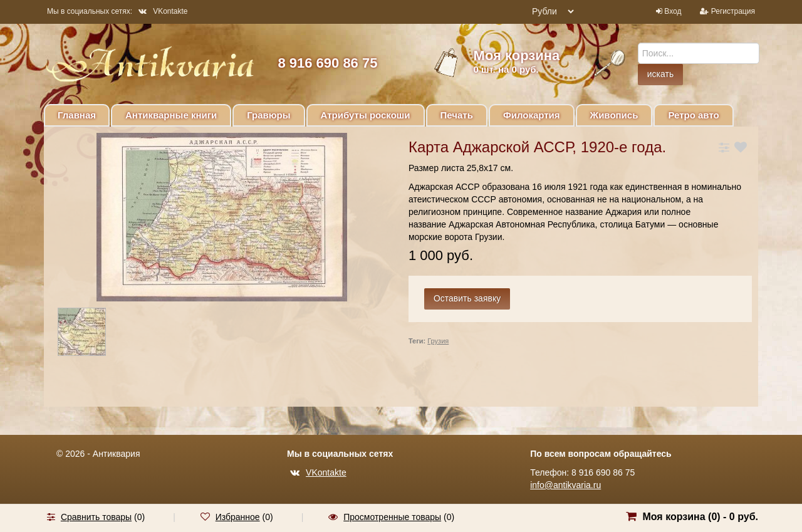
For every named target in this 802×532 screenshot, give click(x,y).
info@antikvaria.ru (565, 485)
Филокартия (532, 115)
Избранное (238, 517)
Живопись (614, 115)
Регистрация (733, 11)
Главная (77, 115)
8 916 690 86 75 (327, 63)
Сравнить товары (96, 517)
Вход (673, 11)
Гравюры (268, 115)
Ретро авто (693, 115)
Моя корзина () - (700, 517)
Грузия (438, 341)
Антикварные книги (171, 115)
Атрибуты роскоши (366, 115)
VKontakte (163, 11)
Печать (457, 115)
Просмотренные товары (392, 517)
